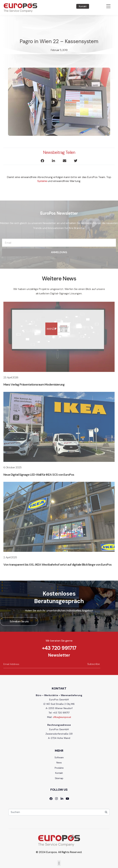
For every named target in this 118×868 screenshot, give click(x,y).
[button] (42, 161)
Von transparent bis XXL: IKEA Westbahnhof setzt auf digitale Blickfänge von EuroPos (57, 565)
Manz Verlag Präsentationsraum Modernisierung (34, 385)
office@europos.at (62, 717)
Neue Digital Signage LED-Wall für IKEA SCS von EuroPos (39, 475)
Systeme (42, 181)
